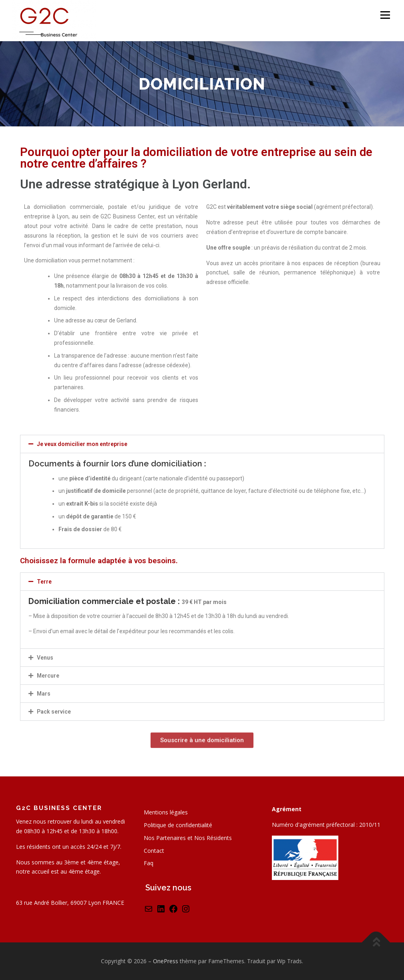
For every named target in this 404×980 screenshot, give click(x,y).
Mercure (48, 676)
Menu (385, 15)
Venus (45, 658)
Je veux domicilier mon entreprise (82, 444)
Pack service (54, 712)
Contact (154, 851)
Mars (44, 694)
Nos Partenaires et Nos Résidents (188, 838)
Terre (44, 582)
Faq (149, 863)
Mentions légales (166, 812)
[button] (202, 444)
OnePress (166, 961)
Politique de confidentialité (178, 825)
